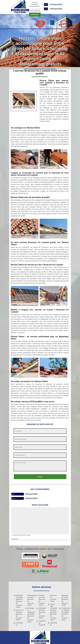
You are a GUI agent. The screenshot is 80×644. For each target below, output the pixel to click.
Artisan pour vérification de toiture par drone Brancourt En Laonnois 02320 (54, 612)
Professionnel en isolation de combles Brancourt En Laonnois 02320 (65, 614)
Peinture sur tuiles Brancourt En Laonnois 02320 (42, 600)
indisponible (31, 494)
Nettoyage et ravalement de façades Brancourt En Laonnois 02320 (31, 615)
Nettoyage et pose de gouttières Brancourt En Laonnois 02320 (19, 601)
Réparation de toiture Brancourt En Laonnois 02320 (42, 613)
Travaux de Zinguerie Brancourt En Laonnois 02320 (20, 615)
